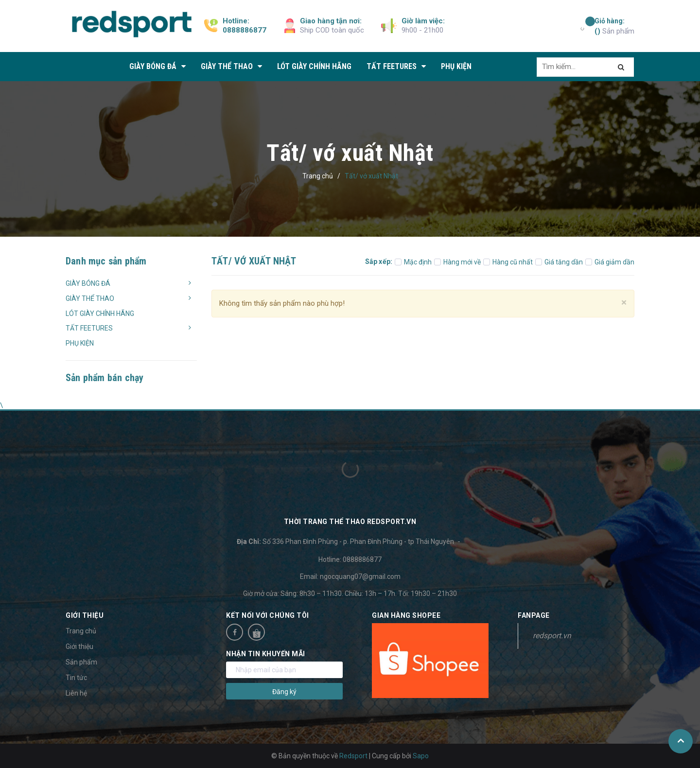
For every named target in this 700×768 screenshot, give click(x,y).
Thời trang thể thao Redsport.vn (350, 522)
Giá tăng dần (559, 262)
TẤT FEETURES (89, 328)
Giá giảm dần (610, 262)
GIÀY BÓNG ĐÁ (88, 283)
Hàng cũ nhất (508, 262)
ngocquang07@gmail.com (360, 576)
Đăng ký (284, 692)
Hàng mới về (457, 262)
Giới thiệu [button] (85, 615)
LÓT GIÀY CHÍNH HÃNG (100, 314)
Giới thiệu (79, 646)
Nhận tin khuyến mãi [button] (266, 654)
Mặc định (413, 262)
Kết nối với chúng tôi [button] (268, 615)
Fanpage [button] (534, 615)
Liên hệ (76, 693)
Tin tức (76, 678)
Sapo (421, 756)
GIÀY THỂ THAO (90, 298)
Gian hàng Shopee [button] (406, 615)
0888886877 (245, 30)
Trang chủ (81, 631)
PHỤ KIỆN (80, 343)
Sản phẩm (614, 26)
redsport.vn (552, 636)
